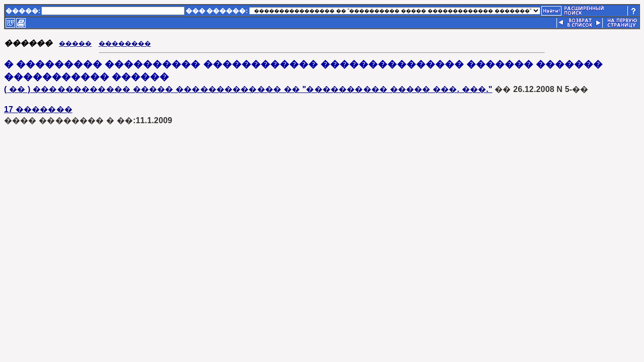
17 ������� (38, 109)
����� (75, 43)
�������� (125, 43)
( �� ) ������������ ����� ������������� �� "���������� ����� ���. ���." (248, 89)
